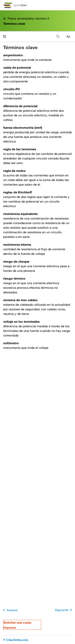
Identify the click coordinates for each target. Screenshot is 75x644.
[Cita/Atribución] (37, 640)
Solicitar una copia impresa (17, 625)
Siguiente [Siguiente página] (64, 610)
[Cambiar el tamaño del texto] (68, 37)
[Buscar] (58, 36)
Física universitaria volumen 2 (26, 18)
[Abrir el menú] (4, 36)
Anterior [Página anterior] (10, 610)
